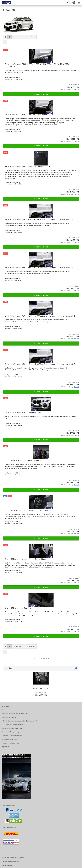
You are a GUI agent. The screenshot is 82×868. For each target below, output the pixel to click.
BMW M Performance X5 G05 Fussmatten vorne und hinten (28, 167)
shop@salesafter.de (13, 861)
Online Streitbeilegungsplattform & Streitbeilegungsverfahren (20, 721)
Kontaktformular (7, 865)
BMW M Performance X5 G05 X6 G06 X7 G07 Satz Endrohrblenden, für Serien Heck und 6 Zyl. (41, 316)
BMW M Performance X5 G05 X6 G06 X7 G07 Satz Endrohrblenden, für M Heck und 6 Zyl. (39, 220)
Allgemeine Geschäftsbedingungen (12, 736)
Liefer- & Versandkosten (9, 739)
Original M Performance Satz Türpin (19, 608)
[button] (5, 37)
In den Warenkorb (41, 94)
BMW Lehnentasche (41, 688)
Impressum (5, 747)
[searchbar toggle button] (68, 3)
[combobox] (18, 37)
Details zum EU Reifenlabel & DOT (12, 728)
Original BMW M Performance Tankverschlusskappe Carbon (28, 510)
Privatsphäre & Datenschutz (10, 743)
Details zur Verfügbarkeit (9, 717)
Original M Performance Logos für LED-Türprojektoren (26, 559)
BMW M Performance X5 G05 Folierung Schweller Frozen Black (29, 115)
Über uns (4, 710)
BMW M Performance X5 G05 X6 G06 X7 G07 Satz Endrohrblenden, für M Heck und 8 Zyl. (39, 268)
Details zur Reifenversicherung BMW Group (15, 714)
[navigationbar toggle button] (79, 3)
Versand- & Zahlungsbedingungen (12, 732)
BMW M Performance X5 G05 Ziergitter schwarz (23, 412)
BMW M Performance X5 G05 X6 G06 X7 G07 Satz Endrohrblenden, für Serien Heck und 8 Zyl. (41, 364)
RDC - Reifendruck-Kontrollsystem (12, 725)
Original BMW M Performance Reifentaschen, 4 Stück (25, 461)
